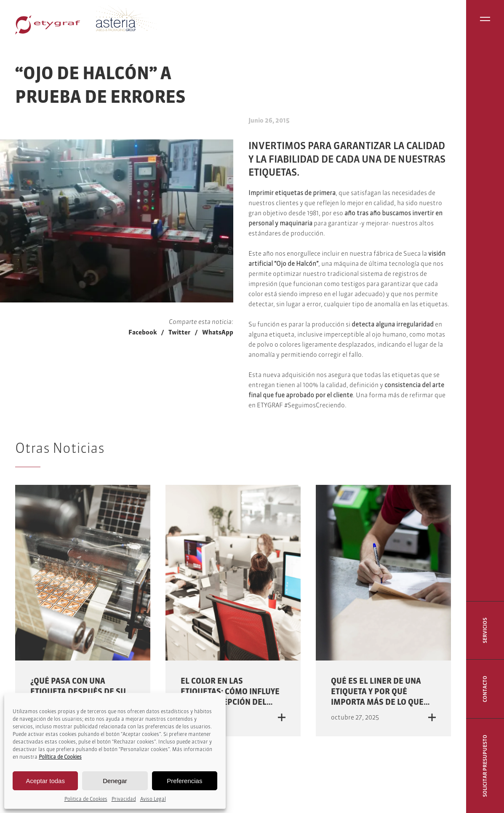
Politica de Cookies (86, 799)
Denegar (115, 781)
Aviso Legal (153, 799)
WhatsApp (218, 332)
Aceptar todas (45, 781)
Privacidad (124, 799)
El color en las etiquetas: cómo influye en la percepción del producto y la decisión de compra (230, 702)
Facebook (143, 332)
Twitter (179, 332)
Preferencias (184, 781)
